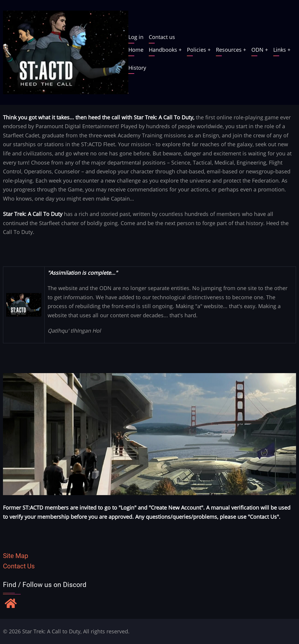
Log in (136, 37)
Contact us (162, 37)
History (137, 68)
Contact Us (19, 566)
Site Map (16, 556)
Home (136, 50)
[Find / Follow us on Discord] (11, 604)
